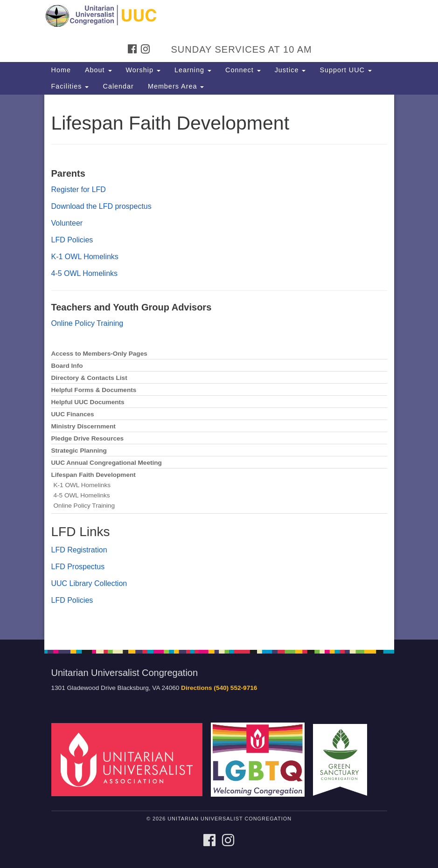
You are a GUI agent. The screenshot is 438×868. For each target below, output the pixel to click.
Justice (290, 70)
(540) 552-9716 (235, 688)
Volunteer (67, 223)
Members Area (176, 86)
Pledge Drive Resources (88, 438)
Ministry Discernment (83, 426)
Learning (193, 70)
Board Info (67, 366)
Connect (243, 70)
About (98, 70)
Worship (143, 70)
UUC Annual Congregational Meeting (107, 463)
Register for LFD (79, 189)
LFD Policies (72, 240)
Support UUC (346, 70)
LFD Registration (79, 550)
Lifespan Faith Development (94, 475)
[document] (219, 367)
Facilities (70, 86)
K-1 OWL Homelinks (85, 257)
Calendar (118, 86)
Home (61, 70)
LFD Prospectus (78, 567)
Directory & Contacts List (89, 378)
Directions (196, 688)
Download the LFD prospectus (101, 206)
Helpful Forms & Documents (94, 390)
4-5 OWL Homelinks (85, 273)
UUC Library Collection (89, 583)
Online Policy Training (87, 323)
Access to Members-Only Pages (99, 354)
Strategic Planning (79, 451)
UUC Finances (73, 414)
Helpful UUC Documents (88, 402)
